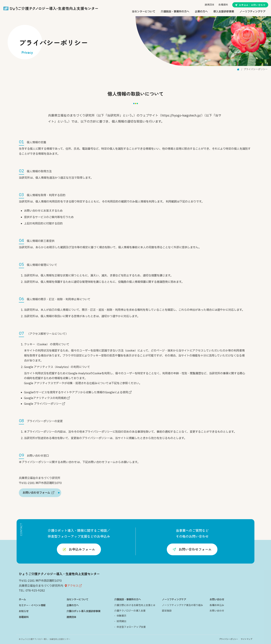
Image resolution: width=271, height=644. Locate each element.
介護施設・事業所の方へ (175, 12)
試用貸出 (122, 621)
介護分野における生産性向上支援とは (135, 605)
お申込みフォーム (79, 549)
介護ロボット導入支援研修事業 (83, 611)
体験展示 (122, 616)
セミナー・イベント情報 (32, 605)
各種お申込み (217, 605)
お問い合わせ (217, 600)
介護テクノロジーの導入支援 (130, 611)
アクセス (73, 586)
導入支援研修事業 (224, 12)
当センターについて (144, 12)
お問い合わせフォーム (192, 549)
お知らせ (24, 611)
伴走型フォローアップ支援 (131, 627)
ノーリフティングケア (253, 12)
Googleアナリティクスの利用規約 (47, 398)
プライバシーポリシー (228, 639)
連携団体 (209, 5)
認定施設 (167, 611)
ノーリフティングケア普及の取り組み (183, 605)
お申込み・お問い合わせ (250, 5)
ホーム (22, 600)
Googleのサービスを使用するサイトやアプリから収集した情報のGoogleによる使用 (78, 392)
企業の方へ (201, 12)
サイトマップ (246, 639)
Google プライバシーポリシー (45, 404)
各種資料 (223, 5)
